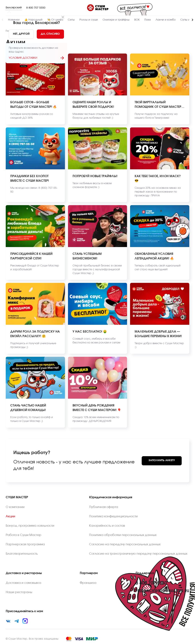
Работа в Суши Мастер (24, 535)
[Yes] (50, 34)
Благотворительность (22, 554)
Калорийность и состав (107, 526)
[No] (21, 34)
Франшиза (88, 583)
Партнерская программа (25, 544)
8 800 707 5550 (36, 8)
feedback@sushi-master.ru (162, 591)
